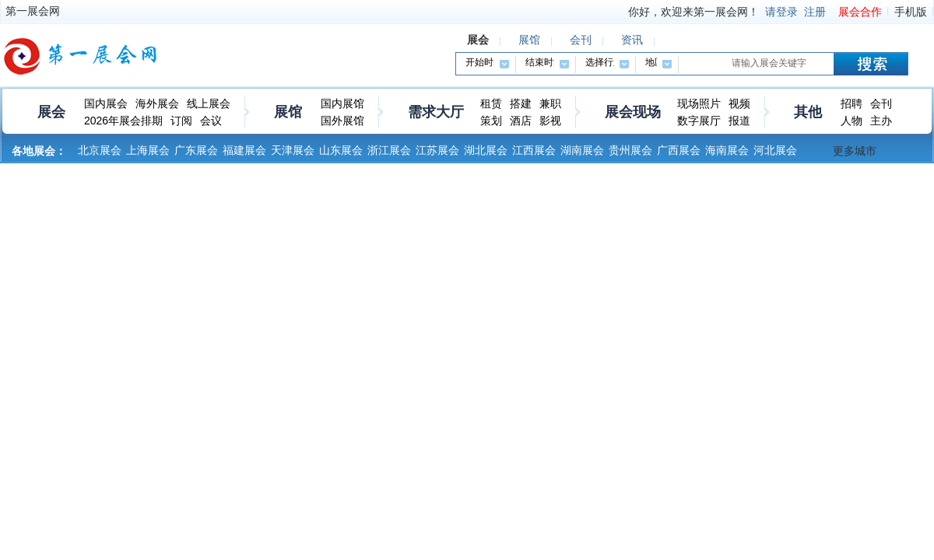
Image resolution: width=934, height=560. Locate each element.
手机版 (911, 12)
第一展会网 (33, 11)
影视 (550, 121)
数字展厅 (699, 121)
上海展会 (148, 150)
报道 (739, 121)
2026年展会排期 (123, 121)
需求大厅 (436, 112)
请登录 (781, 12)
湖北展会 (486, 150)
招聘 (851, 103)
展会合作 (860, 12)
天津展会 (293, 150)
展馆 (288, 112)
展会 (51, 112)
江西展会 (534, 150)
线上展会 (209, 103)
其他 (808, 112)
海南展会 (727, 150)
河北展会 (775, 150)
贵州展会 (630, 150)
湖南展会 (582, 150)
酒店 (521, 121)
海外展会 (157, 103)
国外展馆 (342, 121)
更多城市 (855, 151)
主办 (881, 121)
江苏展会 (437, 150)
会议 (211, 121)
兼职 (550, 103)
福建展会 (244, 150)
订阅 (181, 121)
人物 (851, 121)
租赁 (491, 103)
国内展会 (106, 103)
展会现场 (633, 112)
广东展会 (196, 150)
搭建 (521, 103)
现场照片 (699, 103)
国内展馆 (342, 103)
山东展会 (341, 150)
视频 (739, 103)
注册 (815, 12)
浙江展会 (389, 150)
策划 (491, 121)
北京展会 (100, 150)
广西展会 (679, 150)
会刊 (881, 103)
